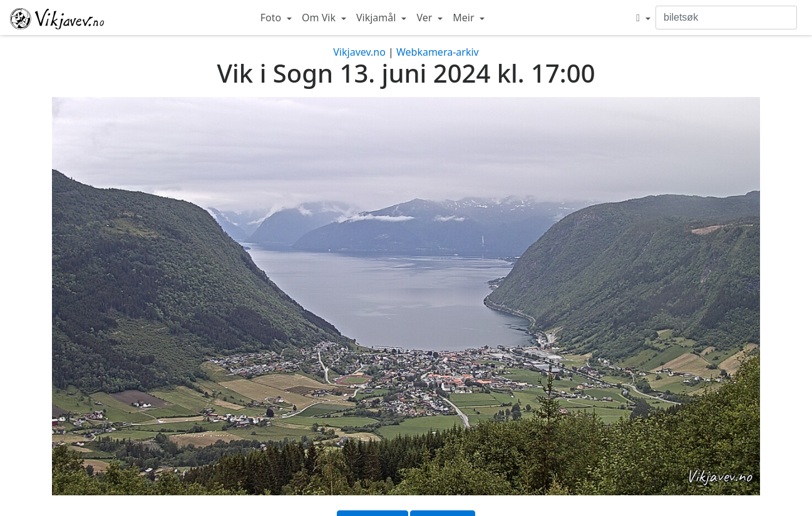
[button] (643, 18)
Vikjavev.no (359, 52)
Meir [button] (465, 18)
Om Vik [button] (320, 18)
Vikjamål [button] (378, 18)
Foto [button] (272, 18)
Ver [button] (425, 18)
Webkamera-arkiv (438, 52)
